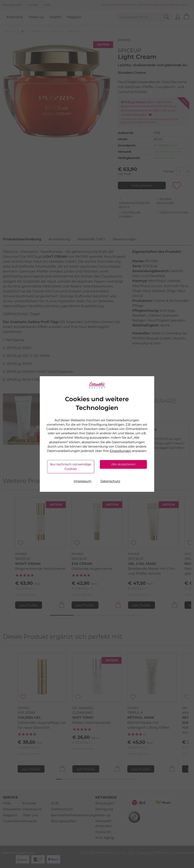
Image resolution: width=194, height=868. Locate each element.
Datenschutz (110, 481)
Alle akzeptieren (123, 464)
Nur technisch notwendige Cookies (71, 467)
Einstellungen (120, 451)
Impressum (83, 481)
